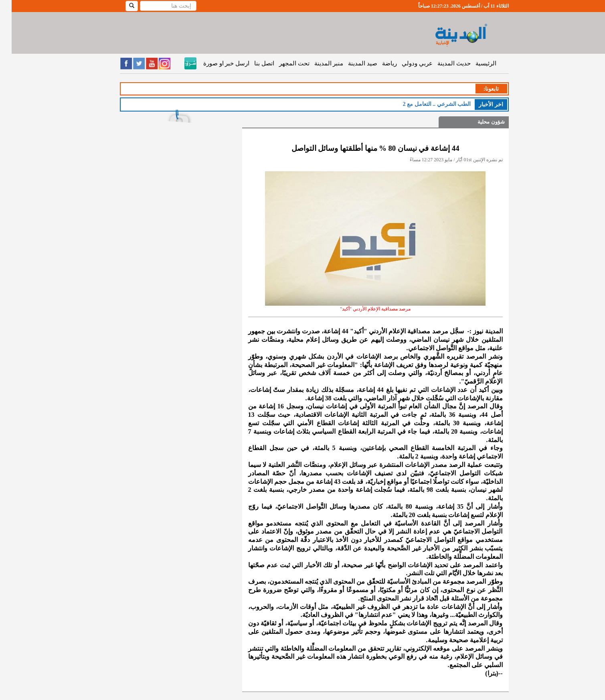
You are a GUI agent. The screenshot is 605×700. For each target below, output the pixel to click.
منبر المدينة (317, 63)
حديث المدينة (442, 63)
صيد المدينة (351, 63)
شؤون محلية (479, 122)
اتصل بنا (253, 63)
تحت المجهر (283, 63)
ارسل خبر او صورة (215, 63)
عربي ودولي (406, 63)
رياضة (378, 63)
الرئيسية (474, 63)
